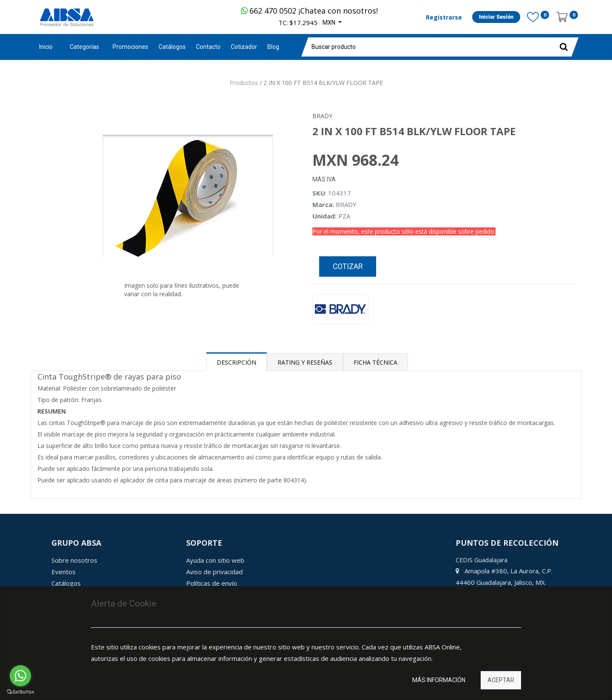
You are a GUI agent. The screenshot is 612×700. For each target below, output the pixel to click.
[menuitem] (130, 47)
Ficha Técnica (375, 362)
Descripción (237, 362)
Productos (244, 83)
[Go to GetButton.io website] (20, 692)
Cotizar (348, 266)
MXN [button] (330, 23)
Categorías (84, 47)
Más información (439, 680)
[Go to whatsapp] (20, 676)
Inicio (46, 47)
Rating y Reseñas (305, 362)
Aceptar (501, 680)
